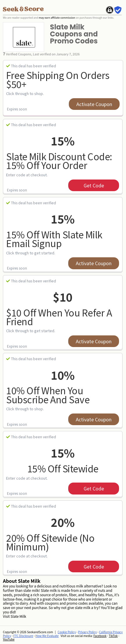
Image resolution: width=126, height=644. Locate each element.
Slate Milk (18, 616)
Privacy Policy (87, 632)
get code (94, 185)
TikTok (113, 636)
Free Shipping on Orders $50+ (58, 79)
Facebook (100, 636)
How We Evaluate (47, 636)
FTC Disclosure (23, 636)
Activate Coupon (94, 104)
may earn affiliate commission (57, 18)
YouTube (9, 639)
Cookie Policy (67, 632)
